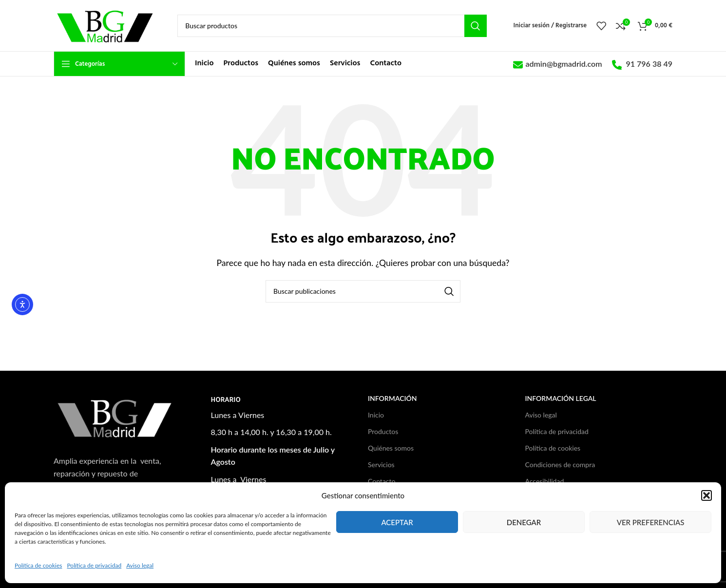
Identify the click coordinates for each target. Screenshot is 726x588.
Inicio (376, 415)
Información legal (561, 398)
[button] (707, 495)
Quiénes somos (391, 448)
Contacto (382, 481)
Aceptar (397, 522)
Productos (383, 431)
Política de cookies (38, 565)
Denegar (524, 522)
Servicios (381, 465)
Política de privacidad (94, 565)
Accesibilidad (545, 481)
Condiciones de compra (560, 465)
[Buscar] (332, 26)
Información (392, 398)
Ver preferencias (651, 522)
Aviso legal (140, 565)
